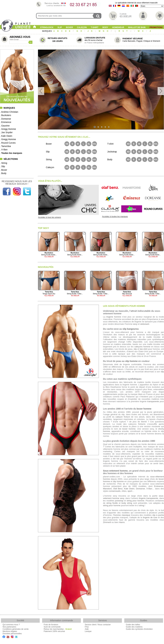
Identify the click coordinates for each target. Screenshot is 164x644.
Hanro (122, 522)
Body (105, 27)
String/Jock (47, 27)
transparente (153, 401)
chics (124, 491)
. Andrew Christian (9, 112)
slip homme (131, 361)
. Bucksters (6, 115)
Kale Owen (129, 489)
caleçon (119, 417)
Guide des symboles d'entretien (139, 629)
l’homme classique (122, 515)
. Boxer (4, 170)
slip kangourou (131, 329)
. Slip (2, 166)
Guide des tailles (133, 625)
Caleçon (82, 27)
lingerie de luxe (150, 517)
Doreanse (140, 489)
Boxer (70, 27)
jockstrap (119, 501)
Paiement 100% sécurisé (54, 631)
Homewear (118, 27)
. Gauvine (5, 126)
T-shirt (95, 27)
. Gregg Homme (8, 129)
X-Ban (149, 489)
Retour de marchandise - (58, 629)
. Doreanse (5, 119)
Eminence (159, 486)
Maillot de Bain (137, 27)
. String (4, 163)
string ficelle (112, 503)
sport (130, 491)
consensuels (115, 491)
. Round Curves (8, 143)
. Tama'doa (5, 146)
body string (127, 503)
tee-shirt (144, 349)
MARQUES (47, 31)
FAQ (87, 627)
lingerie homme (114, 317)
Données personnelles (12, 634)
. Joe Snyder (6, 132)
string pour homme (136, 501)
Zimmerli (107, 522)
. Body (3, 173)
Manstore (107, 489)
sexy (135, 324)
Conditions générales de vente (16, 629)
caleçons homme (142, 347)
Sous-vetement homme (115, 471)
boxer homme (144, 409)
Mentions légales (10, 631)
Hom (140, 394)
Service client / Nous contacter (98, 625)
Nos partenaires (9, 627)
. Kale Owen (6, 136)
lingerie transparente (149, 498)
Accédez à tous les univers (50, 217)
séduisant (145, 324)
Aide (87, 629)
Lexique (88, 631)
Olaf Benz (118, 489)
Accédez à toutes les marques (115, 217)
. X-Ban (4, 150)
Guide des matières (134, 627)
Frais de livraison (51, 625)
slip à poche (158, 515)
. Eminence (6, 122)
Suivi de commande (52, 627)
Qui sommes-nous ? (11, 625)
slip (135, 349)
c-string (141, 505)
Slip (60, 27)
